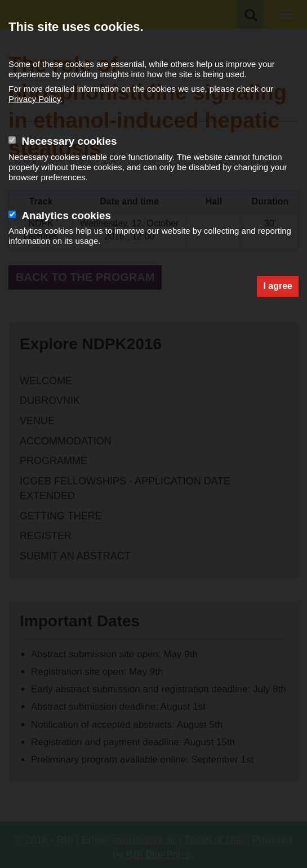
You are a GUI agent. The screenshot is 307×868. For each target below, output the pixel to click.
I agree (278, 286)
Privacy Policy (34, 99)
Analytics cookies (66, 215)
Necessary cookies (69, 141)
